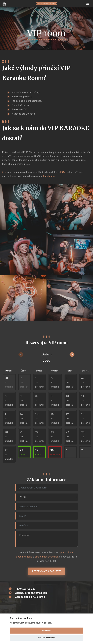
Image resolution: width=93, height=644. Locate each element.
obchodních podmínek (47, 557)
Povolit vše (47, 631)
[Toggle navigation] (88, 4)
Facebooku (49, 176)
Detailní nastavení (46, 638)
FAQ (62, 172)
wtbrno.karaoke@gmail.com (31, 593)
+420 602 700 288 (25, 589)
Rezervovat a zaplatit (46, 571)
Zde (4, 172)
